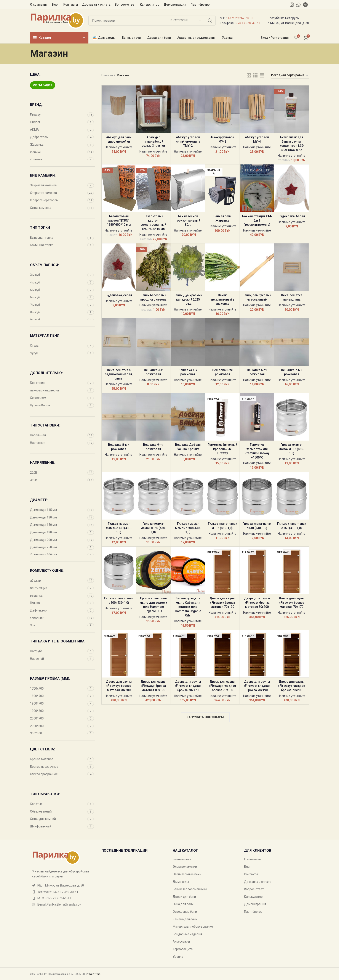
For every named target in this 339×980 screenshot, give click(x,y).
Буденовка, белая (292, 216)
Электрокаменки (185, 867)
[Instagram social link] (292, 5)
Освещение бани (185, 912)
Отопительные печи (187, 874)
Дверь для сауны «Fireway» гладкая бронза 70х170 (188, 686)
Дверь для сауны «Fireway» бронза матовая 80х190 (153, 686)
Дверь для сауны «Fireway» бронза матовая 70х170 (292, 603)
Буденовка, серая (119, 295)
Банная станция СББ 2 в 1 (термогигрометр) (257, 220)
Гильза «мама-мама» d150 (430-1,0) (153, 528)
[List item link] (62, 892)
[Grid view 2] (249, 75)
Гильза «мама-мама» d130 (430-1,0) (119, 528)
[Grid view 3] (255, 75)
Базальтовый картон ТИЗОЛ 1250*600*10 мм (119, 220)
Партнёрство (253, 912)
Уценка (178, 957)
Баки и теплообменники (190, 889)
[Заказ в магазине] (290, 76)
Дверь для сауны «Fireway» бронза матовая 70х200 (119, 686)
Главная (107, 75)
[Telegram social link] (305, 5)
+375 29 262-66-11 (241, 18)
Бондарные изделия (187, 934)
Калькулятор (253, 897)
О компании (253, 859)
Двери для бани (184, 897)
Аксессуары (181, 941)
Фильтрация (43, 85)
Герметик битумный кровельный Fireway (222, 449)
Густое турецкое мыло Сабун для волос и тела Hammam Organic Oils (188, 607)
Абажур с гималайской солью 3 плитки (153, 141)
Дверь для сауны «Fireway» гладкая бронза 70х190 (257, 686)
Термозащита (183, 949)
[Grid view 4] (262, 75)
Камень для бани (185, 919)
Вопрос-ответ (254, 889)
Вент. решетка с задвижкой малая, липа (119, 374)
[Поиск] (152, 21)
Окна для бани (183, 904)
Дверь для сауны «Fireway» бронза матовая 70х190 (222, 603)
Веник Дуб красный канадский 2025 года (188, 299)
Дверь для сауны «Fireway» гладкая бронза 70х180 (222, 686)
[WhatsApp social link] (298, 5)
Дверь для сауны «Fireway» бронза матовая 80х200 (257, 603)
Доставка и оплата (258, 882)
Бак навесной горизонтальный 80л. (188, 220)
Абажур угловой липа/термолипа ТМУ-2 (188, 141)
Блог (247, 867)
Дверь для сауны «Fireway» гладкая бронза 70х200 (292, 686)
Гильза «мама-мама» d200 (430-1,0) (188, 528)
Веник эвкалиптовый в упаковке (222, 299)
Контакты (251, 874)
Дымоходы (181, 882)
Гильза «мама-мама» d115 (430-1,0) (292, 449)
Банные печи (182, 859)
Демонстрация (255, 904)
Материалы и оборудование (193, 927)
